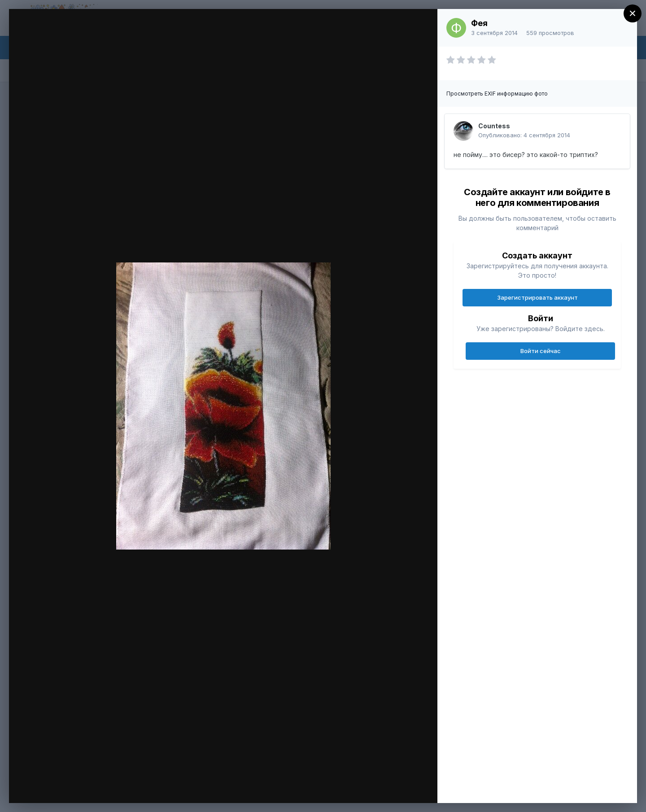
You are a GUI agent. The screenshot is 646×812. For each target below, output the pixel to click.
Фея (479, 23)
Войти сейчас (541, 351)
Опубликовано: (524, 135)
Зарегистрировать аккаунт (537, 297)
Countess (494, 126)
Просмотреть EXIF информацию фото (497, 94)
